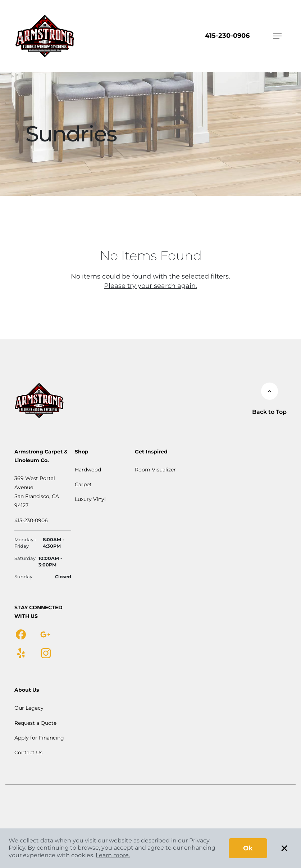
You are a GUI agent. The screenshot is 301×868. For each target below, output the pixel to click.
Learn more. (113, 855)
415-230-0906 (227, 36)
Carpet (83, 484)
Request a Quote (35, 723)
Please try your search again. (150, 286)
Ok (248, 848)
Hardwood (88, 470)
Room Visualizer (155, 470)
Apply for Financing (39, 738)
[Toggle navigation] (277, 36)
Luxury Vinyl (90, 499)
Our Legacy (29, 708)
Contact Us (28, 752)
